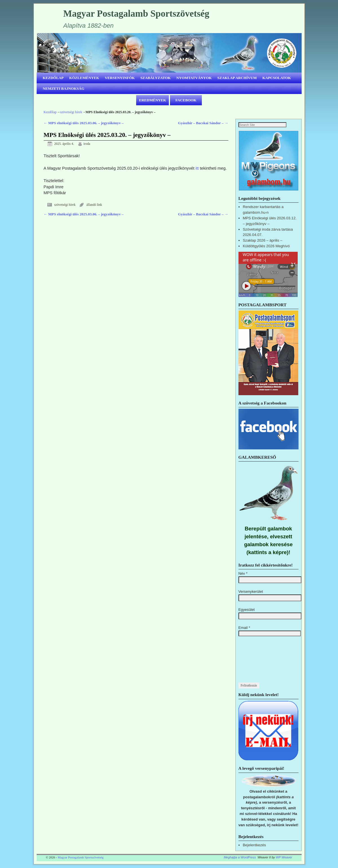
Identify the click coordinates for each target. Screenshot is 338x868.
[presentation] (262, 663)
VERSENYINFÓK (120, 78)
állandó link (94, 205)
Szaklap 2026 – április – (262, 241)
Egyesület (247, 610)
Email (244, 628)
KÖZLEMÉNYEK (84, 78)
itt (197, 168)
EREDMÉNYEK (153, 100)
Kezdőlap (50, 112)
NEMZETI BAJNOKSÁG (64, 88)
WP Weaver (284, 858)
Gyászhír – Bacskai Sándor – (203, 123)
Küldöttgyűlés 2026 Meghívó (266, 246)
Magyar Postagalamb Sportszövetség (136, 14)
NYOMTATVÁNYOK (194, 78)
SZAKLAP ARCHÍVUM (237, 78)
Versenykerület (251, 592)
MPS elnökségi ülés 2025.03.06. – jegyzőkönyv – (84, 123)
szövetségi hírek (71, 112)
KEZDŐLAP (53, 78)
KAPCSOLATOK (277, 78)
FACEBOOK (186, 100)
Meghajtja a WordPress (240, 858)
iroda (87, 144)
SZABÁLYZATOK (156, 78)
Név (243, 574)
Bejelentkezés (254, 845)
